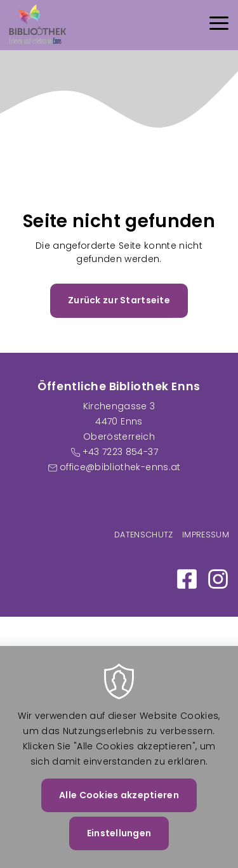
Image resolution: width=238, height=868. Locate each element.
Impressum (206, 535)
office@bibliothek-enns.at (120, 467)
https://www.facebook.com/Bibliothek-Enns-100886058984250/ (187, 579)
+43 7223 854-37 (120, 452)
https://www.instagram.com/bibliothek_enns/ (218, 579)
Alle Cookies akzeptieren (119, 808)
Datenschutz (144, 535)
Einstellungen (119, 846)
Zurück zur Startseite (119, 300)
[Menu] (219, 25)
